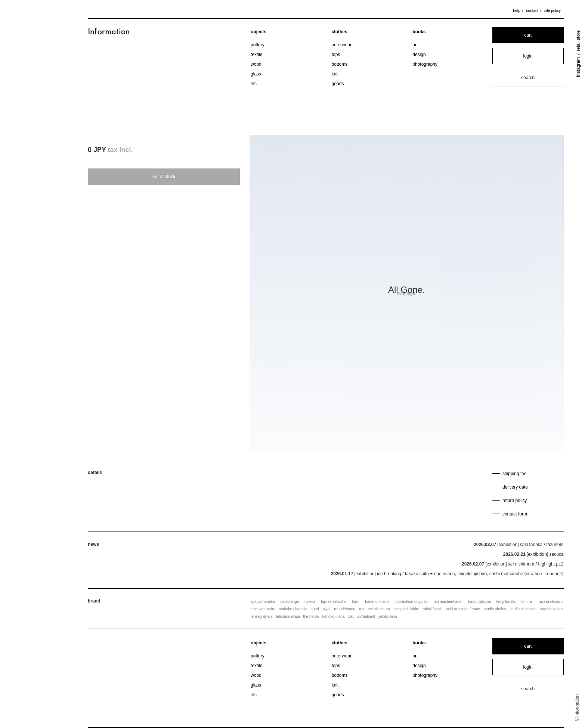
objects (259, 32)
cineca (310, 602)
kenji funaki (506, 602)
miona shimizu (551, 602)
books (419, 32)
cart (528, 35)
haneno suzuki (377, 602)
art (415, 45)
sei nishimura (379, 609)
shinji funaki (433, 609)
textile (256, 55)
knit (335, 74)
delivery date (515, 487)
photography (425, 64)
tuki (351, 617)
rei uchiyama (345, 609)
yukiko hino (388, 617)
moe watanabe (263, 609)
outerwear (342, 45)
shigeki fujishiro (406, 609)
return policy (515, 501)
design (419, 55)
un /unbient (366, 617)
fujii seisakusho (334, 602)
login (528, 56)
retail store (578, 41)
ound (315, 609)
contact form (515, 514)
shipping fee (515, 474)
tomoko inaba (333, 617)
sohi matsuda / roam (463, 609)
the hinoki (311, 617)
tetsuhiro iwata (288, 617)
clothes (340, 32)
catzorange (290, 602)
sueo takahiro (551, 609)
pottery (258, 45)
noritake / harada (293, 609)
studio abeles (495, 609)
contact (532, 11)
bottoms (340, 64)
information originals (412, 602)
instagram (578, 67)
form (356, 602)
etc (254, 84)
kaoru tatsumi (480, 602)
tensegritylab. (262, 617)
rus (362, 609)
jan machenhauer (448, 602)
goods (338, 84)
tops (336, 55)
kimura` (527, 602)
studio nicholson (523, 609)
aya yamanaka (263, 602)
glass (256, 74)
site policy (552, 11)
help (517, 11)
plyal (327, 609)
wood (256, 64)
